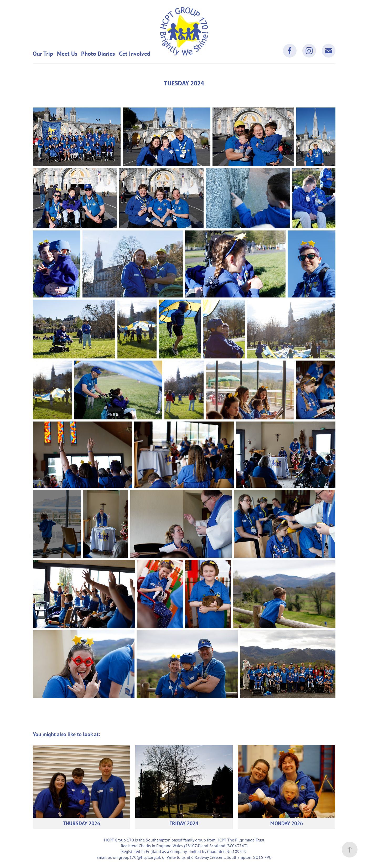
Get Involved (135, 54)
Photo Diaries (98, 54)
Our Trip (43, 54)
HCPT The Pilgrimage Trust (240, 840)
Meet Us (67, 54)
